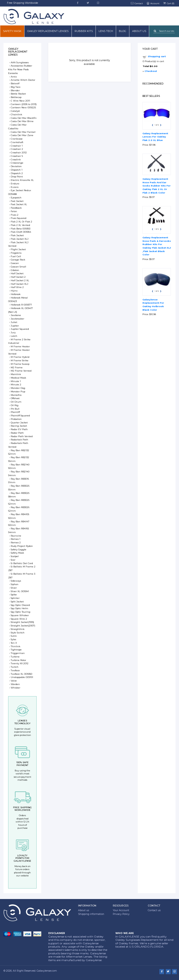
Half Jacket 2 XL (20, 280)
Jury (13, 332)
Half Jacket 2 (18, 277)
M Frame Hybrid (20, 357)
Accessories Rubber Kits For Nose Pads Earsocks (20, 69)
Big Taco (15, 87)
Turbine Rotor (18, 660)
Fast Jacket (17, 201)
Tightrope (16, 650)
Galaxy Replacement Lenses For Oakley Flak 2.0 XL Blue (155, 137)
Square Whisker (20, 615)
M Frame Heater (20, 346)
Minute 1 (16, 381)
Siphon (15, 584)
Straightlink (18, 629)
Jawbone (16, 315)
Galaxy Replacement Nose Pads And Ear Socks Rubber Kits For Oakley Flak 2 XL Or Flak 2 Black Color (157, 186)
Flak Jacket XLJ (20, 239)
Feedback (16, 208)
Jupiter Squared (20, 329)
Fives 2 (15, 215)
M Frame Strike (20, 360)
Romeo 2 (16, 543)
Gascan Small (18, 267)
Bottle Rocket (18, 94)
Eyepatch (16, 198)
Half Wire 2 (17, 287)
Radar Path (17, 433)
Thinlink (15, 646)
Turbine (15, 657)
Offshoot (15, 398)
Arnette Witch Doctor (23, 80)
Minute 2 (16, 385)
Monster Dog (18, 388)
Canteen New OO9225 (23, 107)
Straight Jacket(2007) (23, 626)
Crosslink (16, 160)
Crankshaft (17, 142)
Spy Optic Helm (19, 608)
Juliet (14, 322)
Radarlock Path (19, 440)
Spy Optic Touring (21, 612)
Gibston (15, 270)
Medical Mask (18, 378)
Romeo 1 (15, 539)
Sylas (13, 639)
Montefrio (16, 395)
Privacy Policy (121, 914)
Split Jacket (17, 602)
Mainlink (16, 374)
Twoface (15, 670)
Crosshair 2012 (19, 153)
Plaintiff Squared (20, 416)
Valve (14, 681)
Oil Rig (15, 405)
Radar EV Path (19, 429)
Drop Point (17, 177)
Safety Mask (17, 553)
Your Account (121, 910)
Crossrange (17, 163)
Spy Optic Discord (20, 605)
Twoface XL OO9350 (21, 674)
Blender (15, 90)
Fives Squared (19, 218)
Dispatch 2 (17, 173)
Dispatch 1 (17, 170)
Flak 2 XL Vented (20, 225)
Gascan (15, 263)
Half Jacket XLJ (19, 284)
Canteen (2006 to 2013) (24, 104)
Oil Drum (16, 402)
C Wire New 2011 (20, 101)
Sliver (14, 588)
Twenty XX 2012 (20, 663)
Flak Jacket (17, 235)
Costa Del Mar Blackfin (24, 118)
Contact (137, 3)
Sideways (16, 581)
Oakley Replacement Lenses (48, 31)
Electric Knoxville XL (22, 180)
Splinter (15, 598)
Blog (122, 31)
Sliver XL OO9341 (20, 591)
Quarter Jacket (19, 423)
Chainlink (16, 114)
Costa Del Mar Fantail (23, 132)
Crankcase (17, 139)
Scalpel (15, 556)
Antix (14, 77)
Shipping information (91, 914)
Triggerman (18, 653)
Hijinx (14, 291)
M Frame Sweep (20, 364)
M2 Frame (17, 367)
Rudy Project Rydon (22, 546)
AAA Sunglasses (20, 62)
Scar (13, 560)
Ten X (14, 643)
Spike (14, 595)
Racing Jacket (19, 426)
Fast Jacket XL (19, 204)
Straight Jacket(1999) (22, 622)
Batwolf (15, 83)
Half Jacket (17, 273)
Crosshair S (17, 156)
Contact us (154, 910)
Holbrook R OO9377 (21, 305)
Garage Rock (18, 260)
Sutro (14, 636)
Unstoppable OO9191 (22, 677)
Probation (16, 419)
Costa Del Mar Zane (22, 135)
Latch (14, 336)
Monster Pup (18, 392)
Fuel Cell (16, 256)
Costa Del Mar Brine (22, 121)
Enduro (15, 184)
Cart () (168, 3)
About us (139, 31)
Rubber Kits (84, 31)
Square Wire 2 (19, 619)
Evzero (15, 187)
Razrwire (16, 536)
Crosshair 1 (17, 146)
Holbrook (16, 294)
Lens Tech (106, 31)
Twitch (15, 667)
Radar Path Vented (22, 436)
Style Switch (18, 633)
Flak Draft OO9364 (21, 232)
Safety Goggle (19, 550)
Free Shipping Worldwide (22, 3)
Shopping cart (157, 56)
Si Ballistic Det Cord (22, 563)
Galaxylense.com (47, 971)
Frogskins (16, 253)
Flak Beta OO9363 (21, 229)
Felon (14, 211)
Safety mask (12, 31)
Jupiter (15, 326)
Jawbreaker (17, 319)
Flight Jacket (18, 249)
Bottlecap (16, 97)
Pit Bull (15, 409)
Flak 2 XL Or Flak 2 (21, 222)
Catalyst (15, 111)
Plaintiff (15, 412)
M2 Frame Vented (21, 371)
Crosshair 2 (17, 149)
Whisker (15, 688)
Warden (15, 684)
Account (153, 3)
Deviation (16, 166)
